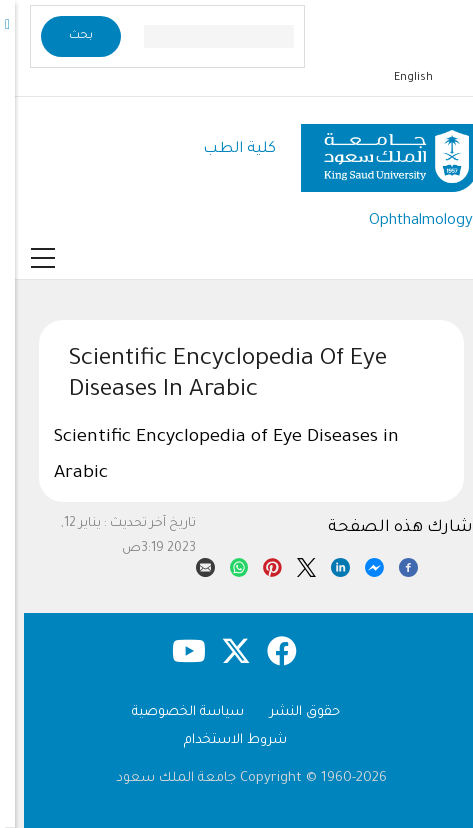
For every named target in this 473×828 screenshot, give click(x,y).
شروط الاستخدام (220, 740)
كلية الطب (224, 149)
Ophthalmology (406, 221)
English (398, 78)
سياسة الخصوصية (173, 712)
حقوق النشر (290, 712)
